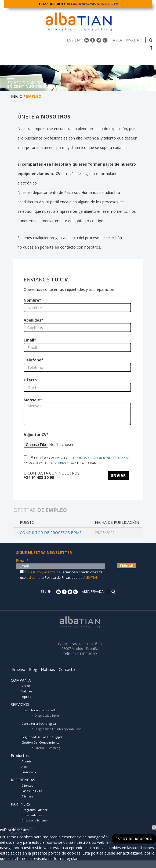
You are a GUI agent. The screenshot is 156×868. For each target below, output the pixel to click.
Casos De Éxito (32, 791)
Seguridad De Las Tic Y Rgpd (42, 737)
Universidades (32, 815)
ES (69, 40)
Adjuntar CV (36, 435)
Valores (27, 691)
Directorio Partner (35, 820)
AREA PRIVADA (126, 40)
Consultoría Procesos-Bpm (41, 710)
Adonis (26, 761)
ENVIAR (118, 475)
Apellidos (34, 320)
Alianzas (27, 796)
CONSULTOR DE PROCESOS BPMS (51, 533)
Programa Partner (35, 810)
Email (30, 340)
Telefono (34, 360)
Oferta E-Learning (47, 748)
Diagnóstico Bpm (47, 715)
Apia (25, 767)
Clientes (27, 785)
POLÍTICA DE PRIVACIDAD (58, 463)
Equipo (26, 697)
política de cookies (64, 853)
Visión (26, 686)
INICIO (17, 96)
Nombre (32, 300)
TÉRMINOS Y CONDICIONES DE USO (98, 458)
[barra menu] (151, 49)
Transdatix (29, 772)
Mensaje (33, 400)
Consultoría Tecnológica (39, 724)
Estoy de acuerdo (134, 839)
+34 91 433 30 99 (52, 4)
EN (77, 40)
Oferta (30, 380)
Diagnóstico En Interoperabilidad (58, 729)
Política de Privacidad (61, 578)
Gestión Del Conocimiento (41, 742)
